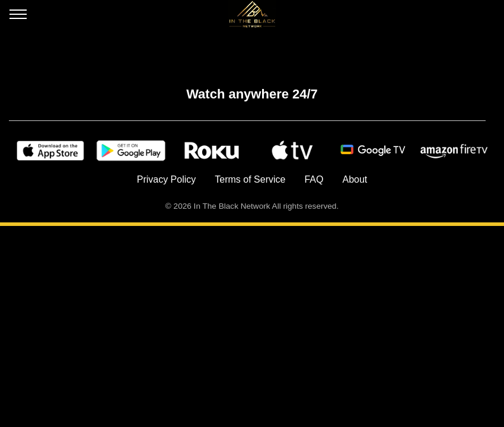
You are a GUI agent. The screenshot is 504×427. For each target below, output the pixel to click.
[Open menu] (18, 17)
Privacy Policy (167, 179)
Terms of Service (250, 179)
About (355, 179)
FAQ (314, 179)
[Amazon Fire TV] (454, 151)
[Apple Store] (50, 151)
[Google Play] (131, 151)
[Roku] (212, 151)
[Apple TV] (292, 151)
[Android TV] (373, 151)
